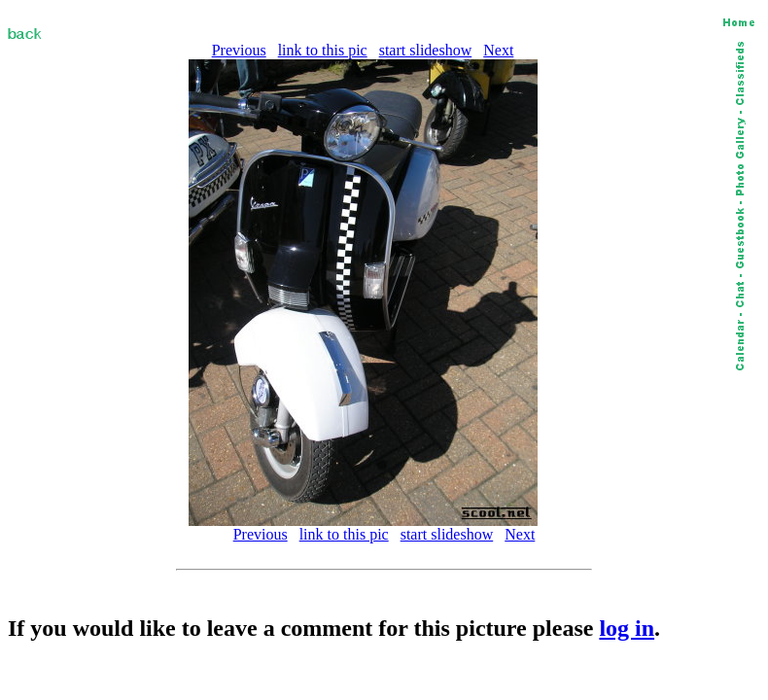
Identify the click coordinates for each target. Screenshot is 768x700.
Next (498, 50)
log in (627, 628)
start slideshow (426, 50)
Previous (239, 50)
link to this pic (323, 50)
